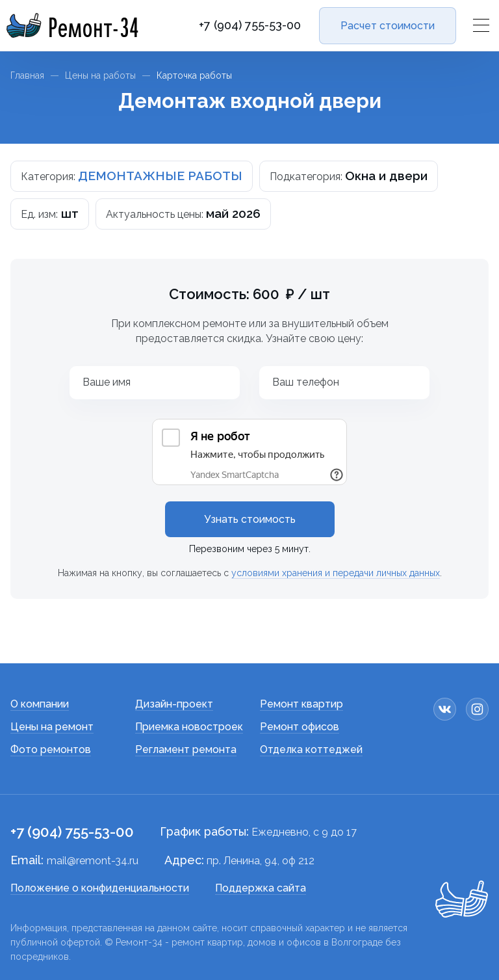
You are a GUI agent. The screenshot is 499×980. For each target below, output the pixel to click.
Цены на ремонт (52, 727)
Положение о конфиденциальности (100, 888)
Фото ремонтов (51, 749)
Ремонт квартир (301, 704)
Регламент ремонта (186, 749)
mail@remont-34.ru (93, 861)
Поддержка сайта (261, 888)
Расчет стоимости (388, 26)
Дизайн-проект (174, 704)
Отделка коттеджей (311, 749)
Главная (27, 75)
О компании (40, 704)
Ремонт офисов (300, 727)
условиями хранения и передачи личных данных (336, 573)
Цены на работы (100, 75)
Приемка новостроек (189, 727)
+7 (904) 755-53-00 (250, 25)
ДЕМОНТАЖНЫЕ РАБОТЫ (160, 176)
